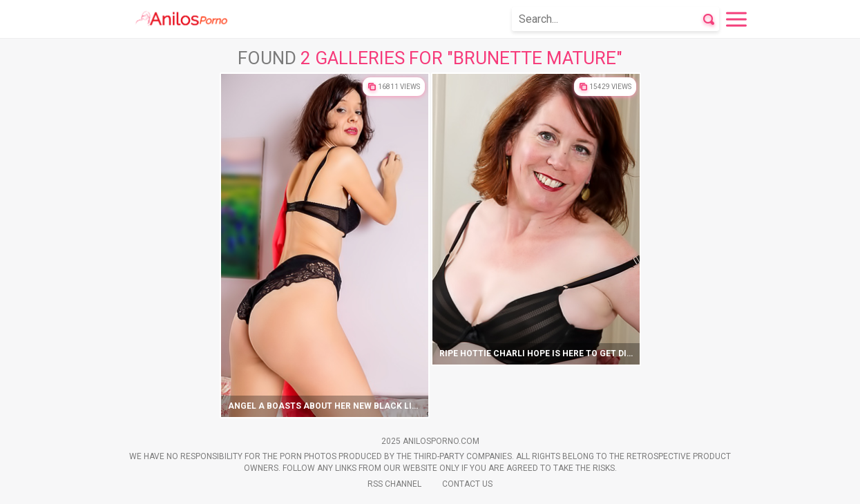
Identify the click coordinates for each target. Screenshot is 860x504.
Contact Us (467, 484)
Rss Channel (394, 484)
